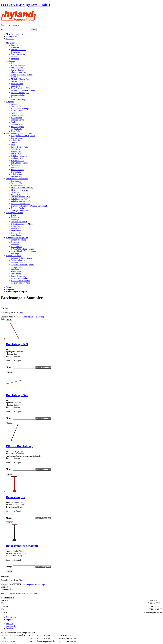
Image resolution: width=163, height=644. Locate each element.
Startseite (10, 287)
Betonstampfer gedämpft (22, 546)
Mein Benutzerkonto (14, 34)
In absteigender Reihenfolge (33, 317)
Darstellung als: (7, 313)
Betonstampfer (16, 497)
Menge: (9, 367)
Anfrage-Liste (12, 36)
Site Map (10, 624)
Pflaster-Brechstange (19, 446)
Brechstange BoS (17, 344)
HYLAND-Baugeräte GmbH (26, 5)
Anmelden (10, 39)
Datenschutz (11, 617)
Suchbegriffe (11, 626)
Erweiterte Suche (13, 628)
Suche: (4, 29)
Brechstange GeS (17, 395)
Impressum (11, 619)
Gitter (21, 313)
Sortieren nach (7, 317)
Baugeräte (10, 289)
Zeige (3, 319)
